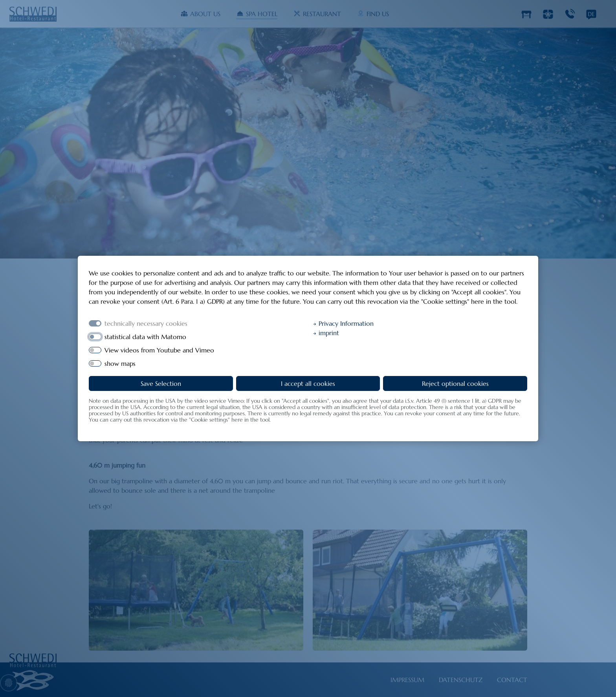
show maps (120, 363)
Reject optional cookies (455, 383)
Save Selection (161, 383)
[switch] (95, 337)
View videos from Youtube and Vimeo (159, 350)
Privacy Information (343, 323)
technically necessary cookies (146, 323)
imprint (326, 333)
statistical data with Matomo (145, 337)
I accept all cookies (308, 383)
